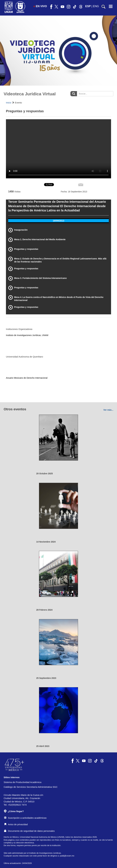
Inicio (9, 103)
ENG (96, 6)
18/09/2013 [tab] (58, 221)
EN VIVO (40, 6)
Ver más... (108, 410)
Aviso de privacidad (16, 824)
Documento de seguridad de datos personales (29, 831)
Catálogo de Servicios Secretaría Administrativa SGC (31, 787)
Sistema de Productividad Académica (23, 782)
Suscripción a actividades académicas (25, 818)
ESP (88, 6)
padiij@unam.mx (67, 856)
